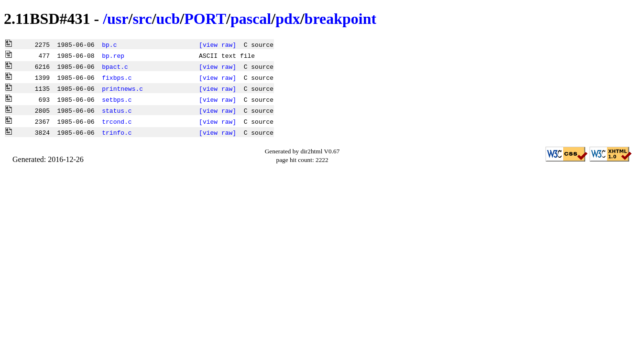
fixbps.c (117, 77)
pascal (251, 19)
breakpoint (341, 19)
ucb (168, 19)
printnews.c (122, 88)
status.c (117, 110)
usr (118, 19)
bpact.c (115, 66)
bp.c (109, 44)
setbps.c (117, 99)
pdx (288, 19)
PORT (205, 19)
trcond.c (117, 121)
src (142, 19)
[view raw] (218, 44)
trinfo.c (117, 132)
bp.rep (113, 55)
